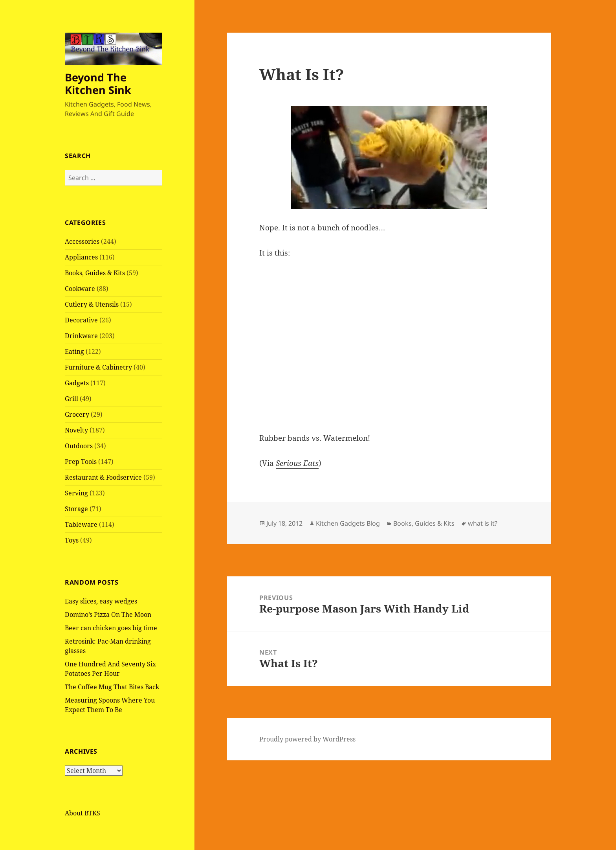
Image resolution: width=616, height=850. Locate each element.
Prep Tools (81, 462)
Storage (76, 509)
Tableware (81, 524)
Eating (74, 351)
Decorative (81, 320)
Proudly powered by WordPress (307, 739)
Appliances (81, 257)
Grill (71, 399)
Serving (76, 493)
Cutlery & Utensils (92, 304)
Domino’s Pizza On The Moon (108, 615)
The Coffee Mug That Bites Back (112, 687)
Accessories (82, 241)
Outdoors (79, 446)
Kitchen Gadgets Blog (348, 523)
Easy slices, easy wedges (101, 601)
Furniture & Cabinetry (98, 367)
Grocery (77, 414)
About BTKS (82, 813)
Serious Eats (297, 463)
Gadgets (77, 383)
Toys (72, 540)
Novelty (76, 430)
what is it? (483, 523)
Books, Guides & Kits (95, 273)
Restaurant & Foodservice (103, 477)
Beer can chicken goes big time (111, 628)
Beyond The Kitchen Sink (98, 84)
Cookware (80, 289)
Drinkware (81, 336)
